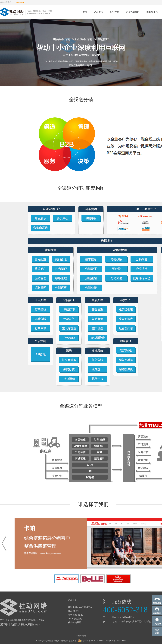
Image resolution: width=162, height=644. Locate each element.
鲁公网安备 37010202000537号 (93, 641)
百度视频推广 (133, 12)
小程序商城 (81, 636)
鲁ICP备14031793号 (117, 641)
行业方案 (115, 12)
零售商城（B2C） (77, 615)
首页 (85, 12)
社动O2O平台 (75, 611)
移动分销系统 (75, 622)
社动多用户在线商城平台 (80, 607)
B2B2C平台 (152, 12)
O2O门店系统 (75, 619)
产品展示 (99, 12)
